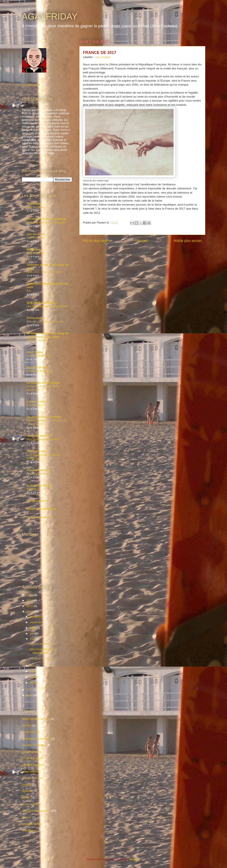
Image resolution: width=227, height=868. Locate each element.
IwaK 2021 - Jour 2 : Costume (45, 272)
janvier (35, 682)
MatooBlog (34, 203)
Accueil (142, 241)
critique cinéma (32, 752)
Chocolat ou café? (39, 436)
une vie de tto (36, 234)
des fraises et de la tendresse (47, 219)
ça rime (27, 725)
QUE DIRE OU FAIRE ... (42, 303)
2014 (30, 600)
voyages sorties (32, 824)
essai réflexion (31, 771)
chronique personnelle (36, 739)
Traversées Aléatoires (41, 509)
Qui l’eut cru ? (35, 405)
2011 (30, 690)
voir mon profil (31, 85)
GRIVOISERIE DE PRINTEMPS (41, 651)
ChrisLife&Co (36, 318)
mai (33, 639)
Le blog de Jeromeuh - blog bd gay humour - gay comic (48, 335)
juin (33, 633)
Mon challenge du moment (43, 439)
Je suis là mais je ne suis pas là (46, 222)
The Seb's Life (36, 451)
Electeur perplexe (33, 765)
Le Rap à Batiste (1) (39, 356)
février (34, 677)
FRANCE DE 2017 (41, 659)
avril (33, 666)
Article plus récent (97, 241)
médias (27, 785)
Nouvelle (28, 791)
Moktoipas (34, 249)
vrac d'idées (103, 57)
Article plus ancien (188, 241)
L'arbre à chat (36, 402)
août (33, 628)
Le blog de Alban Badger (44, 383)
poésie (26, 798)
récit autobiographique (36, 811)
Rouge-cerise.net (38, 501)
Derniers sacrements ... (41, 474)
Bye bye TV (34, 489)
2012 (30, 612)
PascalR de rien (37, 367)
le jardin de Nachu (39, 485)
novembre (37, 617)
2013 (30, 606)
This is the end (35, 238)
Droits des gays (32, 758)
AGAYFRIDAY (50, 16)
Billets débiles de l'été (36, 719)
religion (27, 817)
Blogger (135, 859)
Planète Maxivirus (39, 470)
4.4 (28, 291)
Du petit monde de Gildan (44, 417)
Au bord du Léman (39, 517)
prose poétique (31, 804)
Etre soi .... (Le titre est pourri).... (46, 322)
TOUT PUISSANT (37, 340)
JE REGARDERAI (41, 644)
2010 (30, 695)
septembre (37, 622)
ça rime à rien (31, 732)
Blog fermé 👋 (35, 253)
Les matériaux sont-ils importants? (47, 306)
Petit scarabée (35, 207)
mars (34, 671)
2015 (30, 595)
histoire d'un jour (32, 778)
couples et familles (34, 745)
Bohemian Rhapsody (39, 371)
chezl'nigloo (35, 352)
